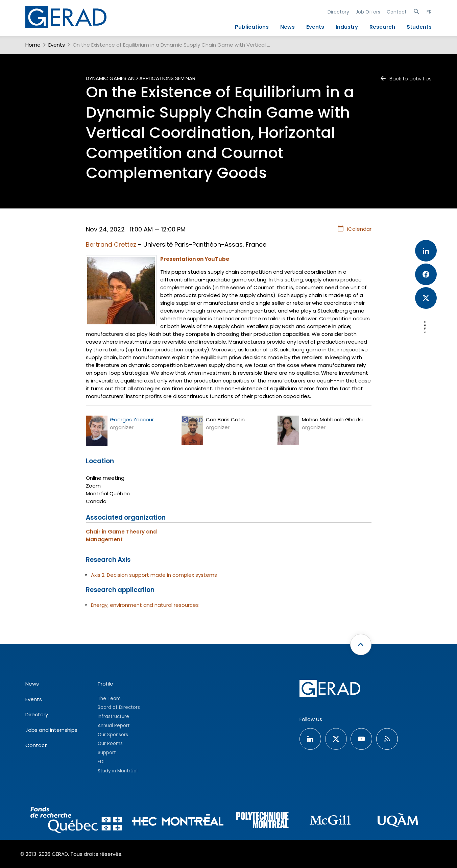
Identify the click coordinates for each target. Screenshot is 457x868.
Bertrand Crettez (111, 244)
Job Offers (368, 12)
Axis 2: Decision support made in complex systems (154, 575)
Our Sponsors (113, 735)
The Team (109, 699)
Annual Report (114, 726)
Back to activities (406, 79)
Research (382, 27)
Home (33, 45)
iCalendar (354, 229)
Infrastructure (113, 716)
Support (107, 753)
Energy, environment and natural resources (145, 605)
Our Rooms (110, 743)
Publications (252, 27)
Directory (338, 12)
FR (429, 12)
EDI (101, 762)
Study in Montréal (118, 771)
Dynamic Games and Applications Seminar (141, 78)
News (287, 27)
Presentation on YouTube (195, 259)
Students (419, 27)
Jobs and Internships (51, 730)
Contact (397, 12)
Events (315, 27)
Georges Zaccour (132, 419)
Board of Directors (119, 707)
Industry (347, 27)
